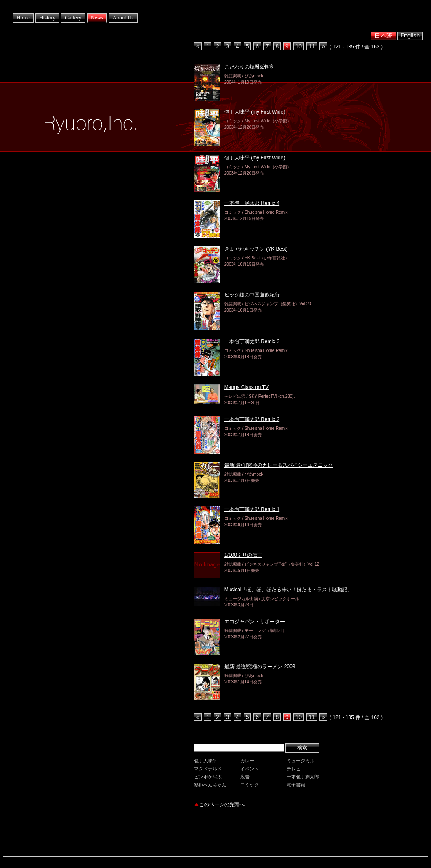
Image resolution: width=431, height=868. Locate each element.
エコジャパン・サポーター (255, 622)
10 (299, 46)
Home (23, 17)
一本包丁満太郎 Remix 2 (252, 419)
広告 (245, 777)
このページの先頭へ (222, 804)
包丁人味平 (206, 761)
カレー (247, 761)
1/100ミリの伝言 (243, 555)
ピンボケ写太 (208, 777)
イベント (250, 769)
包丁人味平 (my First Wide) (255, 112)
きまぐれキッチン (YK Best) (256, 249)
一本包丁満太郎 (303, 777)
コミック (250, 785)
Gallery (73, 17)
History (47, 17)
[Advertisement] (293, 833)
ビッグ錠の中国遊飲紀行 (252, 295)
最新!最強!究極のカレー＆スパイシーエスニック (279, 465)
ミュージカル (301, 761)
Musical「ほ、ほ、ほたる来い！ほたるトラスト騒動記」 (289, 590)
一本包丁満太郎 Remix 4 (252, 203)
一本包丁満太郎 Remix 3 (252, 341)
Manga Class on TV (246, 387)
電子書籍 (296, 785)
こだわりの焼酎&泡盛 (249, 67)
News (97, 17)
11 (312, 46)
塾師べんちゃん (210, 785)
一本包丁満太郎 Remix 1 (252, 509)
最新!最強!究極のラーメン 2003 (260, 667)
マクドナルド (208, 769)
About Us (123, 17)
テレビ (294, 769)
